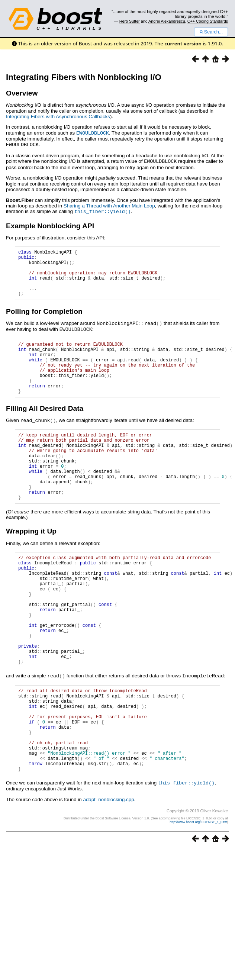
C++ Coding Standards (208, 21)
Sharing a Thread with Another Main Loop (109, 205)
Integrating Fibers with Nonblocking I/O (84, 77)
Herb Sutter (130, 21)
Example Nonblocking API (50, 224)
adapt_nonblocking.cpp (108, 873)
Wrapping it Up (31, 564)
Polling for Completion (44, 320)
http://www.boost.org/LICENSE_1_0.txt (198, 896)
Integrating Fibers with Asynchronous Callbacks (58, 117)
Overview (22, 93)
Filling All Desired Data (45, 427)
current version (183, 43)
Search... (211, 32)
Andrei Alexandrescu (167, 21)
